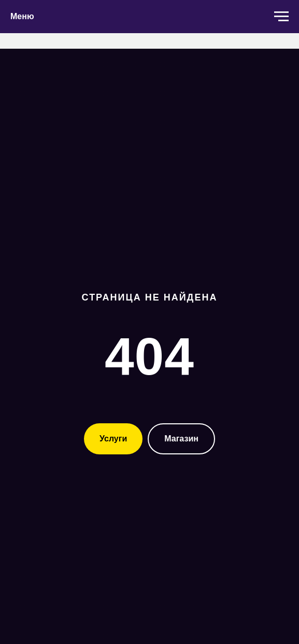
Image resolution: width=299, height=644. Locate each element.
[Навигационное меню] (281, 17)
